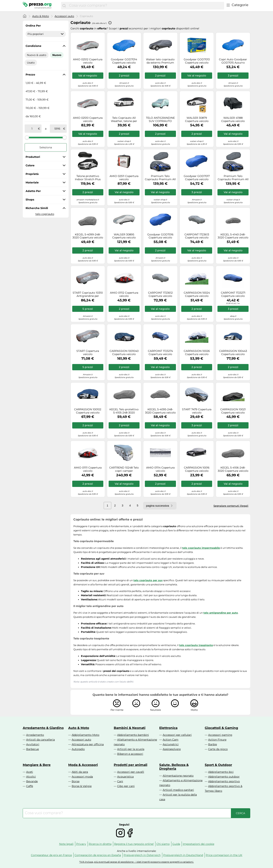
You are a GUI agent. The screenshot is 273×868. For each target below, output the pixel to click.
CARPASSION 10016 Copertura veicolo (197, 469)
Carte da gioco (218, 749)
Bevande (32, 781)
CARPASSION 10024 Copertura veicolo (197, 294)
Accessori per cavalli (131, 772)
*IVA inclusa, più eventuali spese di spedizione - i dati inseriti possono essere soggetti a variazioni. (136, 862)
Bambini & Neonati (130, 728)
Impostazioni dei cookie (198, 844)
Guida (176, 844)
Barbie (213, 744)
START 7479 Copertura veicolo (197, 411)
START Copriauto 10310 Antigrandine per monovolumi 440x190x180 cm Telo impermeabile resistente (88, 294)
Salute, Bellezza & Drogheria (174, 767)
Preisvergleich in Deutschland (183, 855)
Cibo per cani (126, 786)
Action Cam (171, 740)
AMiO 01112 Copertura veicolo (124, 294)
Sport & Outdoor (218, 765)
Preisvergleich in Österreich (142, 855)
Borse (76, 781)
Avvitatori (33, 744)
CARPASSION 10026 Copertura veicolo (197, 353)
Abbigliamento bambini (133, 735)
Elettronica (168, 728)
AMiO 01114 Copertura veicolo (160, 469)
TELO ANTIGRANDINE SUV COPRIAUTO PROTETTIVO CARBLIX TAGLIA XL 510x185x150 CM (160, 120)
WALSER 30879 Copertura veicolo (197, 120)
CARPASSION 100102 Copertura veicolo (88, 411)
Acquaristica (125, 777)
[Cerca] (64, 6)
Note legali (66, 844)
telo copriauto (45, 214)
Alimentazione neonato (178, 776)
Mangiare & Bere (37, 765)
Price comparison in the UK (224, 855)
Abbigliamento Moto (86, 735)
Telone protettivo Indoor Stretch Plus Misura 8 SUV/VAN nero (88, 178)
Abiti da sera (80, 772)
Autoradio (78, 749)
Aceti (30, 772)
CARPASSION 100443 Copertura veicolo (233, 353)
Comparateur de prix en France (51, 855)
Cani (120, 781)
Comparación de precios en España (98, 855)
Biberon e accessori (130, 754)
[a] (57, 129)
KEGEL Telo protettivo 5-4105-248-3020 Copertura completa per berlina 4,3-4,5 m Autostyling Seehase (124, 411)
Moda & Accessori (83, 765)
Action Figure (217, 740)
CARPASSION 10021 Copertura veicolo (233, 411)
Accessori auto (64, 16)
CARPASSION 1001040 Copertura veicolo (124, 353)
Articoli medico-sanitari (178, 790)
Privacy (81, 844)
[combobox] (146, 6)
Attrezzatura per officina (88, 744)
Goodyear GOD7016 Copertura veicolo (160, 236)
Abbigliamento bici (221, 772)
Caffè (30, 786)
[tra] (32, 129)
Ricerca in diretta (100, 844)
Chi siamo (163, 844)
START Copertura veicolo (88, 353)
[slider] (27, 137)
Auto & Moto (41, 16)
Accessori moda (82, 777)
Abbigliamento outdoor (224, 777)
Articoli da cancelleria (40, 740)
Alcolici (31, 777)
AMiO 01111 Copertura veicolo (88, 469)
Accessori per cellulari (177, 735)
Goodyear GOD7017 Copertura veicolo (197, 178)
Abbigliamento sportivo (224, 781)
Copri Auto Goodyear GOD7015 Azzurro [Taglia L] (233, 61)
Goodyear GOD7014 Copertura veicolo (124, 61)
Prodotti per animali (131, 765)
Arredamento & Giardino (43, 728)
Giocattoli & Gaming (221, 728)
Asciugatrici (171, 744)
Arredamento (35, 735)
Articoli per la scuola (131, 749)
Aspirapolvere (172, 749)
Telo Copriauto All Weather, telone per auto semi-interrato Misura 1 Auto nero (124, 120)
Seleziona (46, 147)
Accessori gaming (220, 735)
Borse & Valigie (82, 786)
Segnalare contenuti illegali (231, 506)
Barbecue (33, 749)
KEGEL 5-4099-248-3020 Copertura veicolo (88, 236)
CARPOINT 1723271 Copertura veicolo (233, 294)
